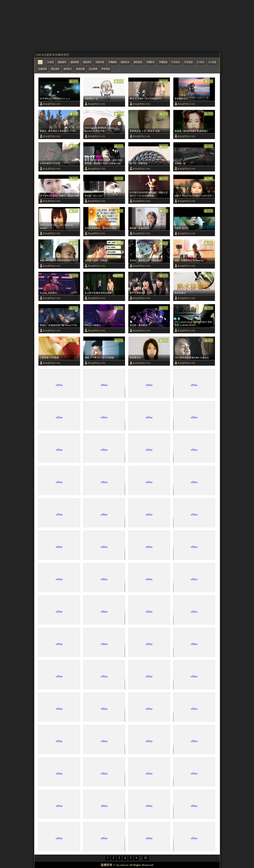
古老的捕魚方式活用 (50, 163)
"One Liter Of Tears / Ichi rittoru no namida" (56, 226)
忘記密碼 (93, 69)
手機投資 (163, 62)
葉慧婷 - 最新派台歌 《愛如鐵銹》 (147, 260)
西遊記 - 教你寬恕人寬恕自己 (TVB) (58, 131)
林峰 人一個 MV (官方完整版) (99, 358)
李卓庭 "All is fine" (94, 196)
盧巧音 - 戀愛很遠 (139, 163)
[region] (127, 26)
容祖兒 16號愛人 (93, 325)
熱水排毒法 (180, 293)
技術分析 (100, 62)
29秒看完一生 (91, 99)
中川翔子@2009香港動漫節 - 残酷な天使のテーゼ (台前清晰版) (149, 194)
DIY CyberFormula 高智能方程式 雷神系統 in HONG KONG (193, 324)
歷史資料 (55, 69)
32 (146, 858)
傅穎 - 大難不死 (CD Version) (189, 260)
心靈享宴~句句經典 (49, 358)
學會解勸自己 (181, 99)
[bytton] (40, 62)
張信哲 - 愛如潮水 (139, 325)
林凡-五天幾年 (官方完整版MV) (145, 99)
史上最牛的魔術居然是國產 (98, 293)
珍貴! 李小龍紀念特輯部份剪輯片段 (57, 260)
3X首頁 (51, 62)
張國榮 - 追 (180, 163)
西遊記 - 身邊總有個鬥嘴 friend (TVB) (58, 325)
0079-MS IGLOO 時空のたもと (55, 99)
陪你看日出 (135, 358)
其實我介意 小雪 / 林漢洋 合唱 (145, 131)
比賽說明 (43, 69)
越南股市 (62, 62)
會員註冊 (81, 69)
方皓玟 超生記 (182, 228)
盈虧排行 (87, 62)
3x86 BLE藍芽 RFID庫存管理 (52, 55)
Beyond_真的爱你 (48, 293)
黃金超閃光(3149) (52, 104)
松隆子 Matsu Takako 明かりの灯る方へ (194, 196)
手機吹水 (151, 62)
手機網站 (113, 62)
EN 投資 (212, 62)
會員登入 (68, 69)
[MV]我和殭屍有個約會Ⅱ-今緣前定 (192, 358)
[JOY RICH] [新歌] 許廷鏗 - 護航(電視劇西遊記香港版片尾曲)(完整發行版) (103, 162)
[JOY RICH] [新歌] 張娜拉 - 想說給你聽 (59, 196)
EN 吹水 (201, 62)
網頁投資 (138, 62)
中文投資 (189, 62)
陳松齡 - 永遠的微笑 (140, 228)
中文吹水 (176, 62)
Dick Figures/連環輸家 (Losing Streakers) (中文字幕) (99, 129)
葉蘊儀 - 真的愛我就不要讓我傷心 (191, 131)
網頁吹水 (125, 62)
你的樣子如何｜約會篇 (96, 260)
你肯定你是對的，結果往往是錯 (100, 228)
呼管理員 (106, 69)
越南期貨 (75, 62)
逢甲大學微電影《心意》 (142, 293)
